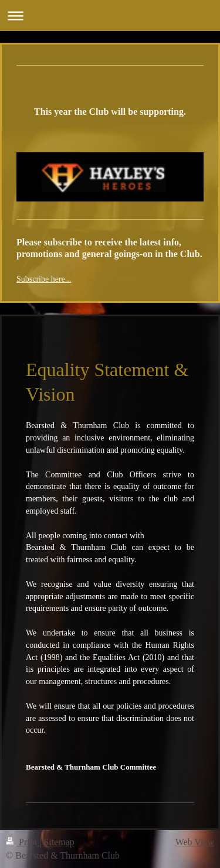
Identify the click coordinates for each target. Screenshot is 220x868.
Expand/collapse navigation (110, 16)
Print (23, 842)
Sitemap (59, 842)
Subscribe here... (44, 279)
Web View (195, 842)
